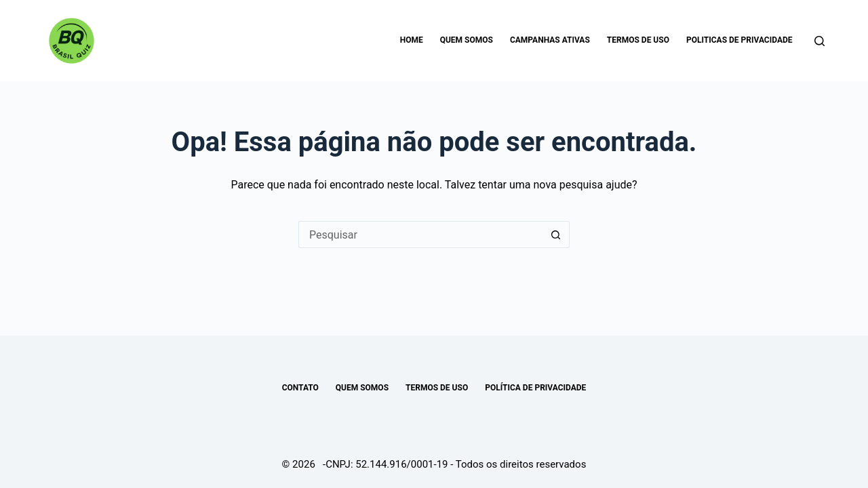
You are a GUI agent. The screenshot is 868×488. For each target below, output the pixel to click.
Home (412, 40)
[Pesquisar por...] (420, 235)
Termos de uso (638, 40)
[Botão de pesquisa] (556, 235)
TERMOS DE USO (437, 388)
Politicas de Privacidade (739, 40)
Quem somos (467, 40)
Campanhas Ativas (550, 40)
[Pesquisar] (820, 41)
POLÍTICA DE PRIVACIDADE (535, 388)
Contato (300, 388)
